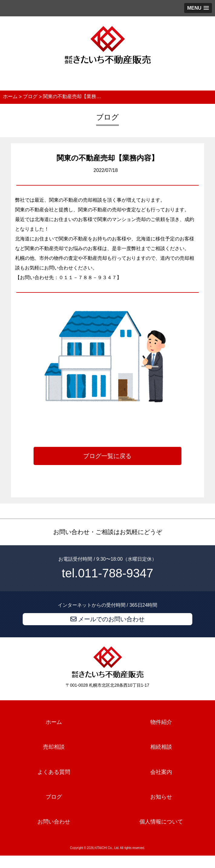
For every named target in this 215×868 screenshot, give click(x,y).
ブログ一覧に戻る (107, 456)
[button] (198, 8)
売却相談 (54, 747)
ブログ (54, 797)
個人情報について (161, 822)
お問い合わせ (54, 822)
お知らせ (161, 797)
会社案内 (161, 772)
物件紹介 (161, 722)
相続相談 (161, 747)
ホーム (54, 722)
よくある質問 (54, 772)
